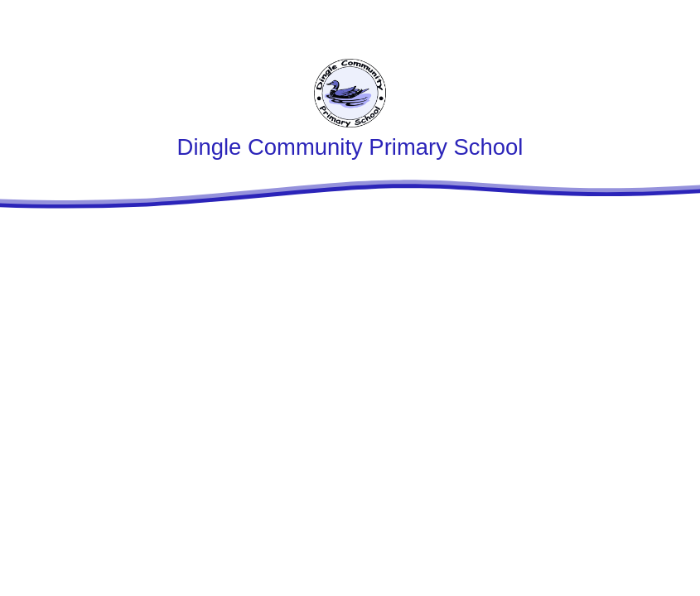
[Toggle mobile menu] (677, 23)
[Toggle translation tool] (629, 23)
